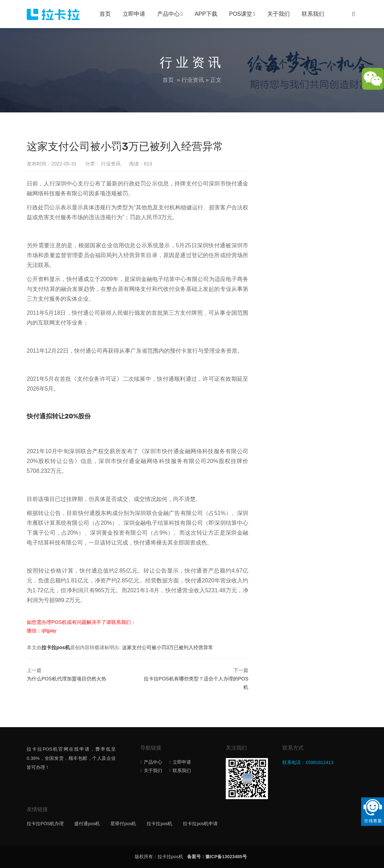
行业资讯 (193, 80)
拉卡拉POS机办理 (45, 824)
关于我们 (279, 14)
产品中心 (168, 14)
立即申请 (134, 14)
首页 (105, 14)
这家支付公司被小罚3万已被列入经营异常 (168, 647)
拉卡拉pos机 (56, 647)
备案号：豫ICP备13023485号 (217, 857)
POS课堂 (241, 14)
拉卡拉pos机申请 (200, 824)
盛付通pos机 (87, 824)
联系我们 (313, 14)
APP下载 (206, 14)
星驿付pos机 (123, 824)
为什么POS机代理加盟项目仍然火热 (66, 679)
